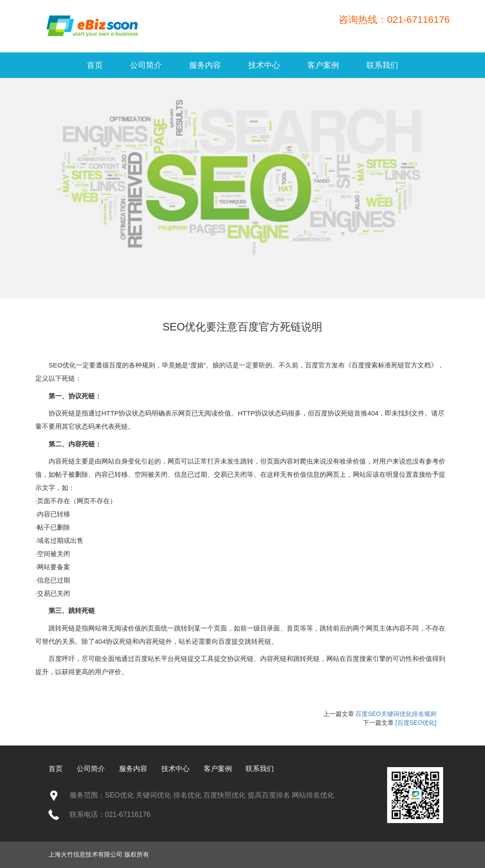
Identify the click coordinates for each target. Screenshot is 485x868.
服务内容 (205, 65)
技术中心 (264, 65)
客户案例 (323, 65)
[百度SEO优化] (416, 723)
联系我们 (382, 65)
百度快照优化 (224, 795)
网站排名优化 (313, 795)
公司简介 (146, 65)
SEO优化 (62, 365)
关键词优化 (153, 795)
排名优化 (187, 795)
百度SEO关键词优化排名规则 (396, 714)
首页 (95, 65)
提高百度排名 (269, 795)
